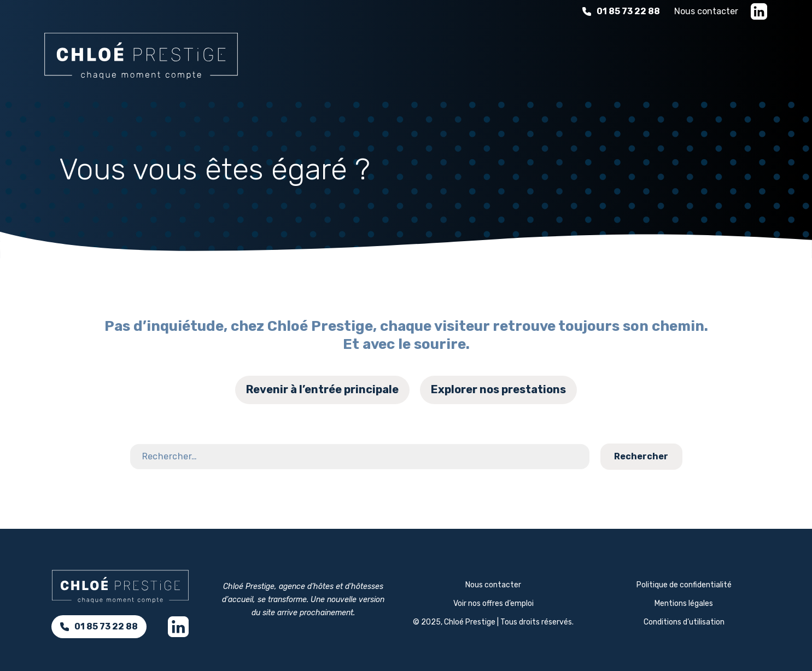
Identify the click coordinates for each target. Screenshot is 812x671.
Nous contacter (706, 11)
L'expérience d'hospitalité (518, 54)
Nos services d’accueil (368, 54)
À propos (634, 54)
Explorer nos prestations (498, 389)
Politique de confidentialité (684, 585)
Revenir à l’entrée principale (322, 389)
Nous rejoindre (722, 54)
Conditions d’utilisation (684, 622)
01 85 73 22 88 (621, 11)
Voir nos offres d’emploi (493, 603)
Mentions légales (684, 603)
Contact (771, 433)
